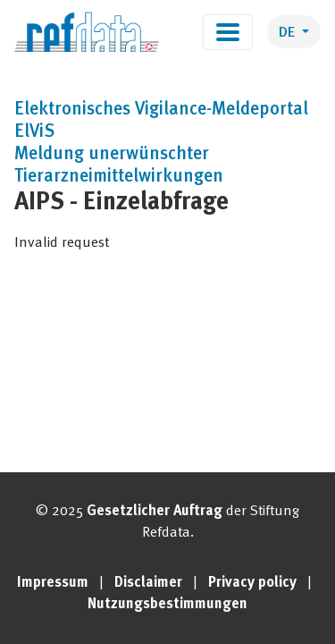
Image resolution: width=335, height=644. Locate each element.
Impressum (53, 583)
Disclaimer (148, 583)
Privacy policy (252, 583)
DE (289, 33)
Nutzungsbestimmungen (167, 605)
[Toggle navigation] (228, 32)
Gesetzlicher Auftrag (155, 512)
